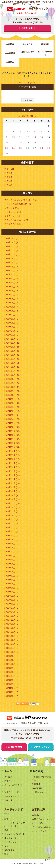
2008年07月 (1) (11, 644)
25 (21, 148)
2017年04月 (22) (12, 371)
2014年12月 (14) (12, 483)
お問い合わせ (28, 28)
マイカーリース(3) (13, 216)
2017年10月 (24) (12, 347)
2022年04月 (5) (11, 242)
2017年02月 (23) (12, 379)
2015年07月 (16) (12, 455)
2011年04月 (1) (11, 592)
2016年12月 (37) (12, 387)
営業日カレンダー (12, 792)
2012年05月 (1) (11, 568)
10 (13, 137)
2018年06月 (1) (11, 327)
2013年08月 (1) (11, 540)
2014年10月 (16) (12, 491)
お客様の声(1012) (12, 224)
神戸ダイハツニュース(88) (16, 220)
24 (13, 148)
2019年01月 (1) (11, 315)
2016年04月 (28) (12, 419)
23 (6, 148)
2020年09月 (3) (11, 287)
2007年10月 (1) (11, 660)
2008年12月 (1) (11, 636)
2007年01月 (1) (11, 684)
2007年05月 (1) (11, 672)
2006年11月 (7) (11, 692)
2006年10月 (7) (11, 696)
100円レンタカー (27, 53)
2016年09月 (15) (12, 399)
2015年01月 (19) (12, 479)
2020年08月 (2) (11, 291)
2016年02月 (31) (12, 427)
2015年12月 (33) (12, 435)
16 (6, 142)
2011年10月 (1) (11, 580)
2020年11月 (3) (11, 279)
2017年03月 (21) (12, 375)
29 (49, 148)
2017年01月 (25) (12, 383)
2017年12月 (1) (11, 339)
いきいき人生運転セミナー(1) (18, 204)
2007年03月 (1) (11, 680)
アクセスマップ (42, 747)
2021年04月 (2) (11, 267)
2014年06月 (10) (12, 507)
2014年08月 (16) (12, 499)
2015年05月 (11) (12, 463)
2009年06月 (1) (11, 628)
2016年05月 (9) (11, 415)
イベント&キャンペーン (14, 787)
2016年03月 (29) (12, 423)
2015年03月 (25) (12, 471)
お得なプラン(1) (12, 208)
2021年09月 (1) (11, 259)
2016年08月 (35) (12, 403)
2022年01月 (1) (11, 254)
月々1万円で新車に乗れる (42, 779)
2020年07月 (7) (11, 295)
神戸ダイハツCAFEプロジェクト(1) (21, 200)
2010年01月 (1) (11, 616)
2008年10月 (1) (11, 640)
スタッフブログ (39, 831)
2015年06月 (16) (12, 459)
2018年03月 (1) (11, 335)
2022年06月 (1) (11, 238)
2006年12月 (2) (11, 688)
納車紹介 (36, 815)
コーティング (10, 842)
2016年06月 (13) (12, 411)
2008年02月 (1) (11, 652)
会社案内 (10, 62)
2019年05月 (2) (11, 311)
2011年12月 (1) (11, 576)
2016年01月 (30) (12, 431)
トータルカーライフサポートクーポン (15, 824)
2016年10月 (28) (12, 395)
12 (28, 137)
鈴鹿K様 (8, 177)
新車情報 (45, 44)
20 (35, 142)
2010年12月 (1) (11, 600)
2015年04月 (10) (12, 467)
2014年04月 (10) (12, 515)
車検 (6, 819)
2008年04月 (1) (11, 648)
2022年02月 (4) (11, 250)
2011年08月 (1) (11, 584)
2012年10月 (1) (11, 560)
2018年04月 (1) (11, 331)
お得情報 (10, 44)
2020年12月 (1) (11, 275)
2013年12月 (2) (11, 531)
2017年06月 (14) (12, 363)
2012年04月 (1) (11, 572)
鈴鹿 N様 (9, 169)
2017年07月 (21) (12, 359)
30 (6, 153)
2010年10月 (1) (11, 604)
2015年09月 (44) (12, 447)
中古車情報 (10, 53)
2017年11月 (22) (12, 343)
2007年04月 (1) (11, 676)
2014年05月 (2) (11, 511)
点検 (6, 830)
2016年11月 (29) (12, 391)
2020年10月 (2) (11, 283)
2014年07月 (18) (12, 503)
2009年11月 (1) (11, 620)
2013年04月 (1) (11, 548)
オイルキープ (10, 838)
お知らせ (8, 781)
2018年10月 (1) (11, 319)
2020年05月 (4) (11, 299)
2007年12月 (27, 116)
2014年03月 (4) (11, 519)
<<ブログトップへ (27, 83)
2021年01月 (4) (11, 271)
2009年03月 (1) (11, 632)
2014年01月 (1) (11, 528)
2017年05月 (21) (12, 367)
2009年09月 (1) (11, 624)
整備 (6, 854)
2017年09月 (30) (12, 351)
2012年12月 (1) (11, 556)
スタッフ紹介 (38, 823)
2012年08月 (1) (11, 564)
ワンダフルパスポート (15, 834)
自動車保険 (9, 850)
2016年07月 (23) (12, 407)
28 (42, 148)
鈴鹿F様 (8, 181)
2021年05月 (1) (11, 263)
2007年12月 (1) (11, 656)
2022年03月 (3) (11, 247)
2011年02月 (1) (11, 596)
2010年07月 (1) (11, 608)
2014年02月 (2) (11, 524)
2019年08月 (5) (11, 303)
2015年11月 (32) (12, 439)
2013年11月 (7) (11, 536)
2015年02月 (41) (12, 475)
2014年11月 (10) (12, 487)
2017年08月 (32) (12, 355)
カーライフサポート (45, 53)
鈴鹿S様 (8, 173)
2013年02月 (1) (11, 552)
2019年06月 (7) (11, 307)
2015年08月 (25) (12, 451)
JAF (6, 846)
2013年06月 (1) (11, 544)
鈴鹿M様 (8, 185)
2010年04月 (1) (11, 612)
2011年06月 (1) (11, 588)
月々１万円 (27, 44)
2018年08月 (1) (11, 323)
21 (42, 142)
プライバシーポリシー (42, 827)
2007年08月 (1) (11, 664)
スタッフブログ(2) (13, 212)
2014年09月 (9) (11, 495)
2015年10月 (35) (12, 443)
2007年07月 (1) (11, 668)
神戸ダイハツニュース (42, 819)
